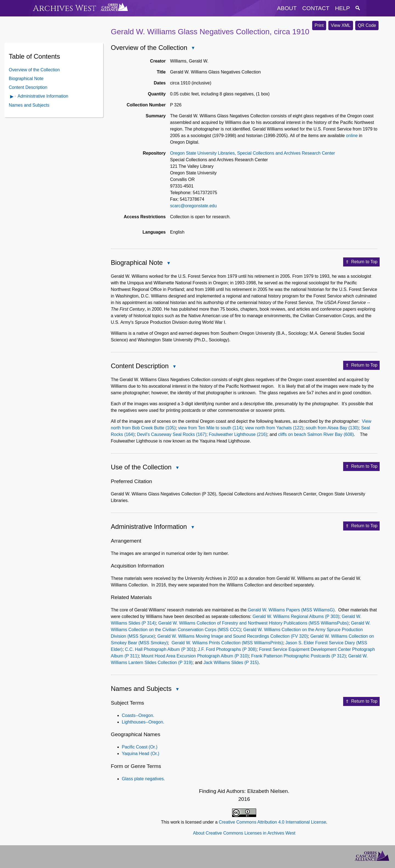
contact (316, 8)
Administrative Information (43, 96)
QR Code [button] (367, 25)
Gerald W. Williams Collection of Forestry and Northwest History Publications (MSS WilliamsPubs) (253, 623)
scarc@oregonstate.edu (193, 206)
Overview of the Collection (34, 70)
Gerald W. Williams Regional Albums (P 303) (296, 616)
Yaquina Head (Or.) (141, 754)
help (342, 8)
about (287, 8)
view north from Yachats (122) (274, 428)
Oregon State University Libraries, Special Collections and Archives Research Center (252, 153)
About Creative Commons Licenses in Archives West (244, 833)
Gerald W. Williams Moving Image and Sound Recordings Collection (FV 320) (233, 636)
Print (319, 25)
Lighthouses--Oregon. (143, 722)
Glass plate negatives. (143, 779)
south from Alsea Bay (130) (332, 428)
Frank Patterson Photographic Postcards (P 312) (299, 656)
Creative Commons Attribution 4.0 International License (272, 822)
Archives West (65, 8)
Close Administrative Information (192, 528)
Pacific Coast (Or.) (140, 747)
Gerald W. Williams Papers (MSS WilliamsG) (291, 610)
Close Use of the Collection (177, 468)
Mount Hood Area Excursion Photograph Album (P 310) (195, 656)
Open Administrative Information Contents (12, 97)
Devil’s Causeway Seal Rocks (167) (172, 434)
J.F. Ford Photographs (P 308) (227, 649)
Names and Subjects (29, 105)
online (352, 136)
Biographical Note (26, 79)
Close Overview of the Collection (193, 48)
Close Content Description (174, 367)
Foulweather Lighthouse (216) (238, 434)
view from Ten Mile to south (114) (210, 428)
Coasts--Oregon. (138, 715)
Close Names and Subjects (177, 690)
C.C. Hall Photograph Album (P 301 (160, 649)
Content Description (28, 87)
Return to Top (361, 262)
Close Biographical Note (168, 264)
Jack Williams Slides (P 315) (231, 663)
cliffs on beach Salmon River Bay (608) (316, 434)
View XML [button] (341, 25)
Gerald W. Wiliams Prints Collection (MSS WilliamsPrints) (227, 643)
